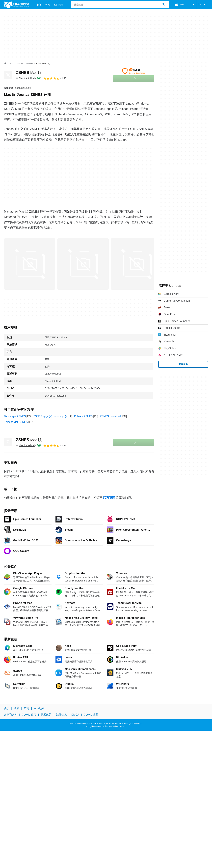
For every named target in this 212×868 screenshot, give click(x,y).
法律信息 (61, 715)
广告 (26, 708)
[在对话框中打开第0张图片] (30, 264)
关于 (7, 708)
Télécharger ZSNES (16, 422)
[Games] (20, 64)
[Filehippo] (16, 5)
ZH (202, 5)
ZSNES (29, 72)
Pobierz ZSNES (83, 416)
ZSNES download (110, 416)
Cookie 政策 (29, 715)
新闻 (39, 5)
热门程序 (59, 5)
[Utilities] (30, 64)
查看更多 (183, 364)
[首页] (5, 63)
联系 (17, 708)
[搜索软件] (163, 5)
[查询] (120, 5)
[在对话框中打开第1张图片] (83, 264)
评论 (48, 5)
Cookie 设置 (91, 715)
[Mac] (12, 64)
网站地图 (39, 708)
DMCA (75, 715)
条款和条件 (11, 715)
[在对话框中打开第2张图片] (136, 264)
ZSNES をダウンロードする (50, 416)
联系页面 (109, 498)
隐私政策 (46, 715)
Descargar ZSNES (15, 416)
